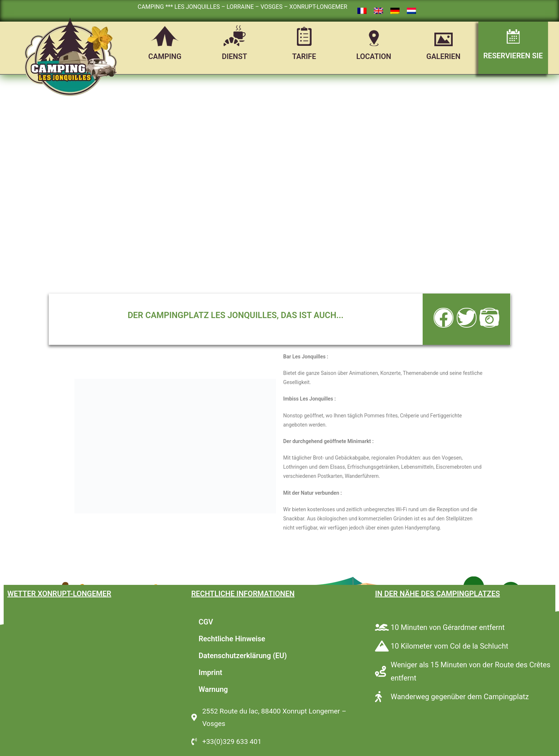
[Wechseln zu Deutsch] (395, 11)
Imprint (211, 672)
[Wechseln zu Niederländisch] (411, 11)
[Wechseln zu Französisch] (362, 11)
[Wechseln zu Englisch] (378, 11)
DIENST (234, 56)
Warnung (213, 689)
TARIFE (304, 56)
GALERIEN (443, 56)
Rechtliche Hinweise (232, 639)
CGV (206, 622)
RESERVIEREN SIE (513, 56)
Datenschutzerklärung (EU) (243, 656)
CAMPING (165, 56)
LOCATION (374, 56)
